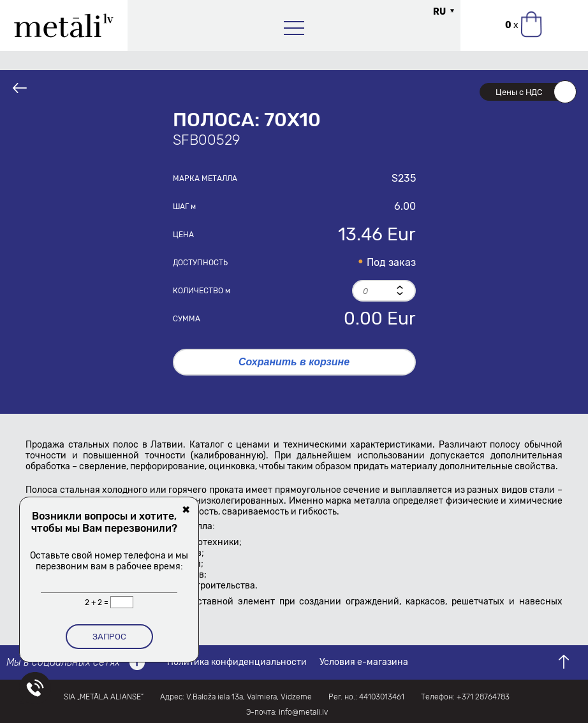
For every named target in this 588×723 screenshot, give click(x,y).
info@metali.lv (303, 712)
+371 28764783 (483, 697)
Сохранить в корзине (294, 362)
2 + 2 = (98, 602)
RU (439, 12)
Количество (202, 291)
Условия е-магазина (364, 662)
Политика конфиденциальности (237, 662)
